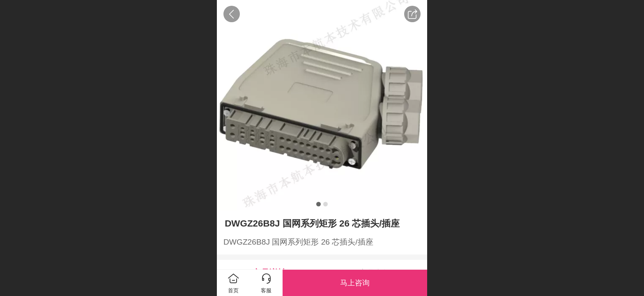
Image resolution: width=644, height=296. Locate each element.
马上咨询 (355, 283)
